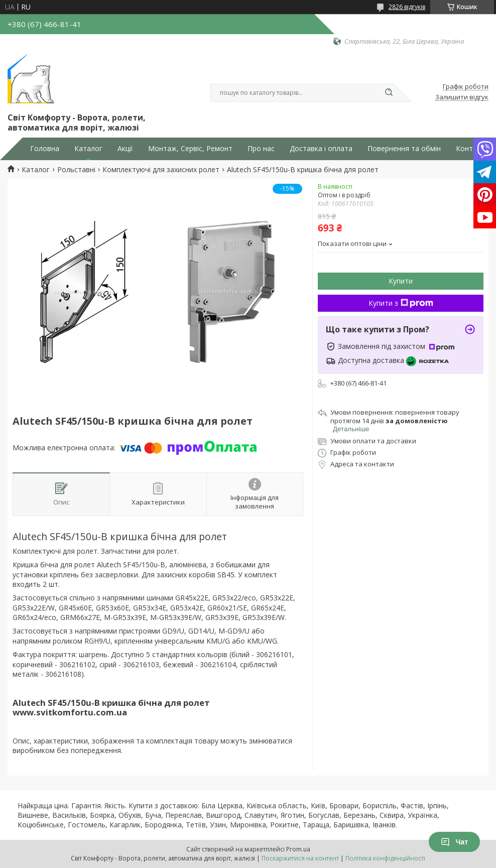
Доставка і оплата (321, 149)
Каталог (88, 149)
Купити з (401, 303)
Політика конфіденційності (385, 858)
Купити (401, 281)
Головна (45, 149)
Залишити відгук (462, 97)
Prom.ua (298, 849)
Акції (125, 149)
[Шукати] (389, 93)
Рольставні (76, 170)
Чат (454, 842)
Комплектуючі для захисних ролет (161, 170)
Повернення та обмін (404, 149)
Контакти (472, 149)
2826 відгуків (407, 7)
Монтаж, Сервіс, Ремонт (190, 149)
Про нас (261, 149)
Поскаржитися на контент (300, 858)
